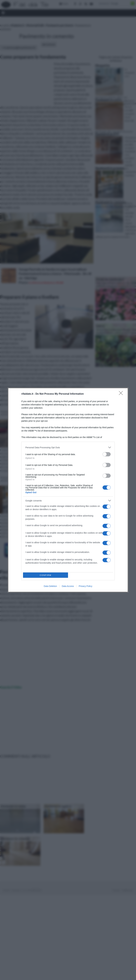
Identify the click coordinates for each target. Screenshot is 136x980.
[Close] (122, 394)
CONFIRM (46, 575)
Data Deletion (50, 586)
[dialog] (68, 490)
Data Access (68, 586)
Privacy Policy (86, 586)
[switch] (107, 454)
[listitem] (68, 447)
